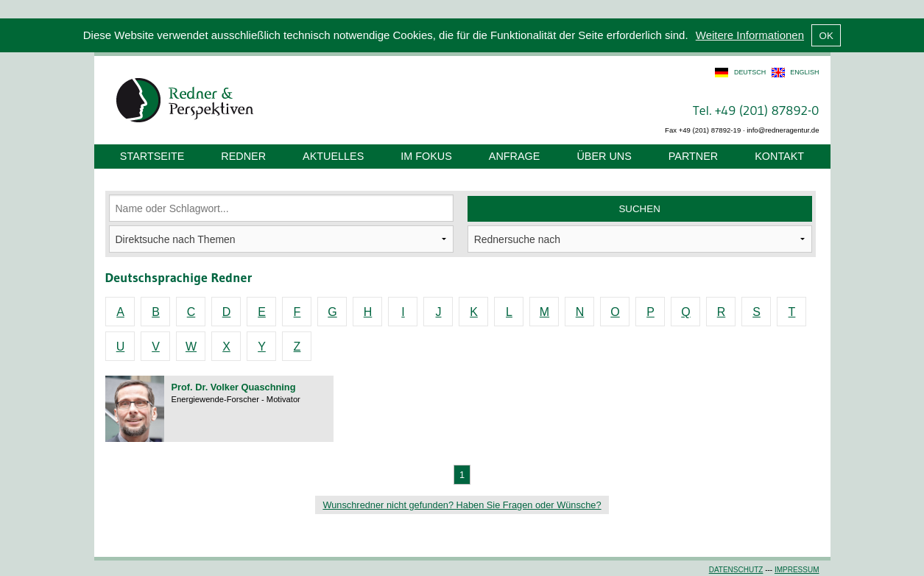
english (804, 72)
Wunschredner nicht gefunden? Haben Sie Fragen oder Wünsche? (462, 505)
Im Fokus (426, 156)
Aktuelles (333, 156)
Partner (693, 156)
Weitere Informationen (750, 35)
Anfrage (515, 156)
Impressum (797, 570)
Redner (243, 156)
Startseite (152, 156)
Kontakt (779, 156)
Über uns (604, 156)
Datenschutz (736, 570)
